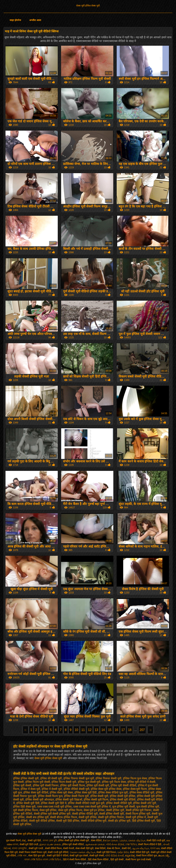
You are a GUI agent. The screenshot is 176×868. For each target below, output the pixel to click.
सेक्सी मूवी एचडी (36, 848)
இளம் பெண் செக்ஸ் (50, 844)
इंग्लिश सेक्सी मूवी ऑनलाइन (40, 800)
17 (123, 730)
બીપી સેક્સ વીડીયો (115, 844)
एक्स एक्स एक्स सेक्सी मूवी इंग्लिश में (92, 807)
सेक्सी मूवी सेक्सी (97, 856)
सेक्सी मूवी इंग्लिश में (136, 817)
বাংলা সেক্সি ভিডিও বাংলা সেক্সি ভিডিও (43, 860)
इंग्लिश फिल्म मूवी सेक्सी (38, 782)
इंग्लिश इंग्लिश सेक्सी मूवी (26, 778)
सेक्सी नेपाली (69, 848)
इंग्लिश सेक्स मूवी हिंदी (86, 792)
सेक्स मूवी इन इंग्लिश (94, 810)
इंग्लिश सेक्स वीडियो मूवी (142, 792)
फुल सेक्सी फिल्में (13, 841)
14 (103, 730)
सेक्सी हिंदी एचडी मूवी (156, 841)
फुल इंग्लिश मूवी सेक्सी (124, 807)
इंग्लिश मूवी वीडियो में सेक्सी (142, 782)
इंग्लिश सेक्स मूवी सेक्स (61, 792)
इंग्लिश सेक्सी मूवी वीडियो (123, 800)
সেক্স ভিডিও (131, 844)
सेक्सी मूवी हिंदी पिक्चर (106, 852)
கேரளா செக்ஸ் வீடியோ (82, 852)
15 (110, 730)
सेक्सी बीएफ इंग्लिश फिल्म (64, 817)
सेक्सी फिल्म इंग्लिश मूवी (138, 814)
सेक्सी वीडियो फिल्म (53, 848)
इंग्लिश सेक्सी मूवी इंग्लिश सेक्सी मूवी (74, 841)
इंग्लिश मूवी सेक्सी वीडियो (123, 785)
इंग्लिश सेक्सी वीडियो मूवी (119, 803)
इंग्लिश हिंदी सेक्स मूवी (24, 807)
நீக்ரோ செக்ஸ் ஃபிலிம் (115, 841)
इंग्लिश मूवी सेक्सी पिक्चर (46, 785)
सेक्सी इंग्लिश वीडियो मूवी (85, 814)
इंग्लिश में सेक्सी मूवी (52, 789)
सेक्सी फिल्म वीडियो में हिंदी (150, 844)
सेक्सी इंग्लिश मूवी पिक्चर (139, 810)
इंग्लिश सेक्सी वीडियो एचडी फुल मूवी (86, 803)
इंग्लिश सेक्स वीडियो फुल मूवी (113, 792)
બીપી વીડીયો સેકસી (114, 856)
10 (76, 730)
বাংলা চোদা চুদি (50, 841)
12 (90, 730)
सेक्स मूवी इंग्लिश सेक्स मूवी (88, 6)
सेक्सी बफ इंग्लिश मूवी (37, 817)
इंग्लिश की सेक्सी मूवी (51, 778)
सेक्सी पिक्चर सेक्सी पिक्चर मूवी (33, 852)
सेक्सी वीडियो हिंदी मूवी (140, 852)
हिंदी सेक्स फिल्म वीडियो (99, 860)
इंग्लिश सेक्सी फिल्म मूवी (76, 796)
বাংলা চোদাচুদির (20, 848)
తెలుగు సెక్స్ (164, 856)
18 (130, 730)
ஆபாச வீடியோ (140, 848)
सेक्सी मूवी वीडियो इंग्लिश (42, 821)
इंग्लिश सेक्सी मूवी (99, 796)
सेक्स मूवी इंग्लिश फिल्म (70, 810)
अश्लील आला (35, 20)
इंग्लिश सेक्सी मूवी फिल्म (96, 800)
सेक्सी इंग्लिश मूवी (115, 810)
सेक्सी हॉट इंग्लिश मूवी (119, 821)
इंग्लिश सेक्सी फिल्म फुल (50, 796)
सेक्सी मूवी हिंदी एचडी (29, 844)
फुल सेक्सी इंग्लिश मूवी (148, 807)
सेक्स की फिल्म (114, 848)
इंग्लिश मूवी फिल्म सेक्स (114, 782)
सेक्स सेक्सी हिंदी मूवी (84, 848)
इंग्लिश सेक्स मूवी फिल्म (135, 789)
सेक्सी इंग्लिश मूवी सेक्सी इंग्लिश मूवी (52, 814)
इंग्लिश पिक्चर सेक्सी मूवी (108, 778)
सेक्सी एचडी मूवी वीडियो (58, 852)
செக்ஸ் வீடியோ (137, 841)
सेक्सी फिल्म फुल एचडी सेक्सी (138, 860)
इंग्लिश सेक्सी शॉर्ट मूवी (145, 803)
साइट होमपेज (15, 20)
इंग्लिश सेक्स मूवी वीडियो (36, 792)
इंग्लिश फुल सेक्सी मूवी (89, 782)
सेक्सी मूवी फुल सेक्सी (79, 856)
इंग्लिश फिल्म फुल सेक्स (135, 778)
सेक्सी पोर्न (126, 848)
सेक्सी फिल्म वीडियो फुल (147, 856)
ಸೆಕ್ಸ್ (24, 841)
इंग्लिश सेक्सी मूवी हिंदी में (54, 803)
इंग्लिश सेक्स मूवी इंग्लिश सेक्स (106, 789)
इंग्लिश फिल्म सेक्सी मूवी (64, 782)
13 (96, 730)
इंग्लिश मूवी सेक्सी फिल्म (72, 785)
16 (116, 730)
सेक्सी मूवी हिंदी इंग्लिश (68, 821)
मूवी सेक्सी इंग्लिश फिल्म (26, 810)
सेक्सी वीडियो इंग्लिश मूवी (94, 821)
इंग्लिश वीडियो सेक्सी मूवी (77, 789)
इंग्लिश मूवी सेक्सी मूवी (98, 785)
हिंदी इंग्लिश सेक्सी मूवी (144, 821)
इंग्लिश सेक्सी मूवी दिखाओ (69, 800)
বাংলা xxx (155, 848)
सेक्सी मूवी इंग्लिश (88, 817)
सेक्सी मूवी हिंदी (35, 841)
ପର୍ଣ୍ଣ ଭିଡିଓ (123, 852)
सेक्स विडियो (100, 848)
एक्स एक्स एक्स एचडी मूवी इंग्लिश (54, 807)
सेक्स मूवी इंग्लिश (48, 810)
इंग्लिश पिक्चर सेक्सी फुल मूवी (79, 778)
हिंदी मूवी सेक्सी (117, 860)
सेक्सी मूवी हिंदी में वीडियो (57, 856)
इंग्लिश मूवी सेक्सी (22, 785)
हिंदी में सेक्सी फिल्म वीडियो (75, 860)
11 (83, 730)
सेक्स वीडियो (96, 841)
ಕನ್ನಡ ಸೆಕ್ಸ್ (130, 856)
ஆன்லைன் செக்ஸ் (95, 844)
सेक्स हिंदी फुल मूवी (37, 856)
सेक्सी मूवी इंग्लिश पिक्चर (111, 817)
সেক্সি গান (22, 856)
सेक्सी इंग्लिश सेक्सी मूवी (112, 814)
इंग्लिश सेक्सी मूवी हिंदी (28, 803)
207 (142, 730)
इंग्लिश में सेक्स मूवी (30, 789)
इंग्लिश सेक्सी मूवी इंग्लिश (123, 796)
